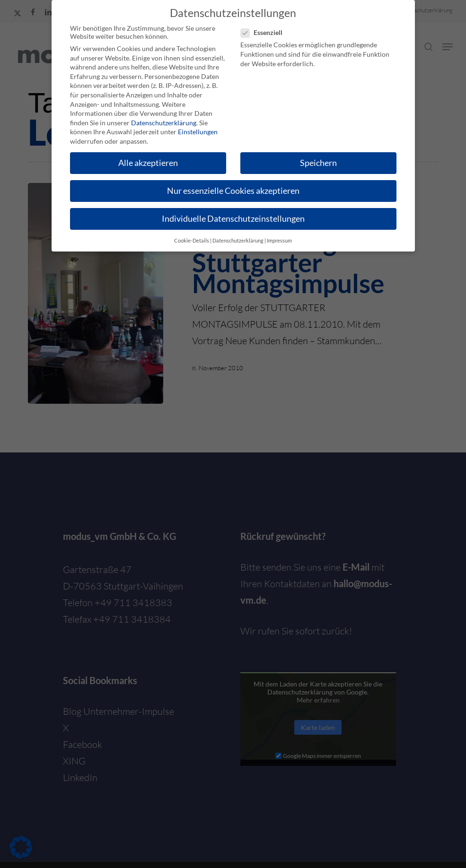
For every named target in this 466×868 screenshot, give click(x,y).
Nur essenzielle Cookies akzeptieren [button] (233, 191)
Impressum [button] (279, 241)
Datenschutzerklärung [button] (238, 241)
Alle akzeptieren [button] (148, 163)
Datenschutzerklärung (164, 123)
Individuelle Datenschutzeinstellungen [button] (233, 219)
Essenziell (265, 32)
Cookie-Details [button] (192, 241)
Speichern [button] (318, 163)
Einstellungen (198, 132)
